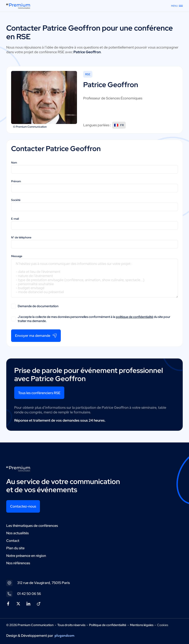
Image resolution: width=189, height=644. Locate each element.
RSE (88, 74)
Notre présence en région (26, 556)
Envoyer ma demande (36, 336)
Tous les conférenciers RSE (39, 393)
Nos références (18, 563)
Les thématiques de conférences (32, 526)
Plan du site (15, 548)
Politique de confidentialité (108, 625)
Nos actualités (17, 533)
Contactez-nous (23, 506)
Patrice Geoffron (71, 28)
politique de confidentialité (135, 317)
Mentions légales (142, 625)
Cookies (163, 625)
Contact (13, 541)
